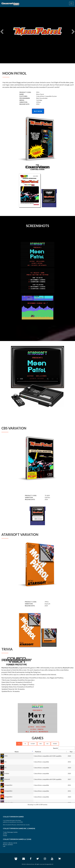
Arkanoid (7, 779)
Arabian (7, 773)
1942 (6, 756)
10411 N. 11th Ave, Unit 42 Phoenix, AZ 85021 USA (10, 845)
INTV (41, 744)
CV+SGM (33, 744)
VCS (47, 744)
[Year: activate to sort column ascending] (71, 752)
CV (25, 744)
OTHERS (55, 744)
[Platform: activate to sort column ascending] (50, 752)
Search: (64, 748)
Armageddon (8, 785)
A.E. (6, 762)
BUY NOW (38, 111)
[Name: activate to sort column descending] (17, 752)
